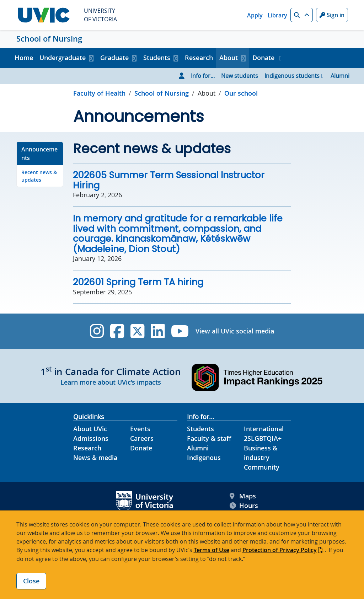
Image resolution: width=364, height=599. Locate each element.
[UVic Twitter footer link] (137, 331)
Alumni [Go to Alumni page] (340, 76)
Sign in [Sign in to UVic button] (332, 15)
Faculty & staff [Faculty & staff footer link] (209, 438)
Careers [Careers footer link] (142, 438)
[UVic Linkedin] (158, 331)
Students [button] (157, 58)
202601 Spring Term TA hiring (138, 282)
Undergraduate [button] (63, 58)
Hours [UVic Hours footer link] (244, 506)
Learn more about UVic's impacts (111, 382)
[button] (302, 15)
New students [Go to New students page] (240, 76)
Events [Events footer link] (140, 429)
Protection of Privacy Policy (280, 550)
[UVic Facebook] (117, 331)
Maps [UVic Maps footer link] (243, 496)
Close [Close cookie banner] (31, 581)
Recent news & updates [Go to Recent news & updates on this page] (39, 176)
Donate (264, 58)
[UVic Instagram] (97, 331)
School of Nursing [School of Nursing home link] (49, 39)
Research (199, 58)
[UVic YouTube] (180, 331)
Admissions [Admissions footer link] (91, 438)
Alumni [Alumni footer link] (198, 448)
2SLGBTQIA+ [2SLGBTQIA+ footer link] (263, 438)
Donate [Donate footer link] (141, 448)
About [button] (229, 58)
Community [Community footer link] (262, 467)
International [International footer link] (264, 429)
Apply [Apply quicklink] (255, 15)
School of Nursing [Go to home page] (162, 93)
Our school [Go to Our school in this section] (241, 93)
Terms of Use (212, 550)
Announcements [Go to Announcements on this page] (39, 154)
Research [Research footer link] (87, 448)
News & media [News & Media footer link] (95, 458)
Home (24, 58)
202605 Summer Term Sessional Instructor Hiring (169, 180)
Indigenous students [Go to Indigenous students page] (292, 76)
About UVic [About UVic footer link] (90, 429)
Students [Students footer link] (200, 429)
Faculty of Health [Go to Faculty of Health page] (99, 93)
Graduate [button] (114, 58)
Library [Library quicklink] (277, 15)
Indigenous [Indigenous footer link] (204, 458)
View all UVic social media (235, 331)
